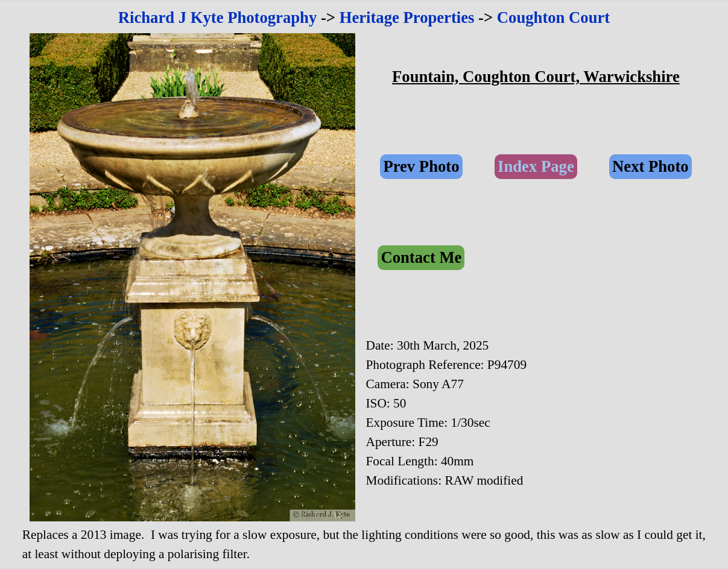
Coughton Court (553, 17)
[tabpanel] (364, 17)
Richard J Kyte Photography (218, 17)
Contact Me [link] (421, 257)
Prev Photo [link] (421, 166)
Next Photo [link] (650, 166)
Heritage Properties (407, 17)
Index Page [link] (536, 166)
